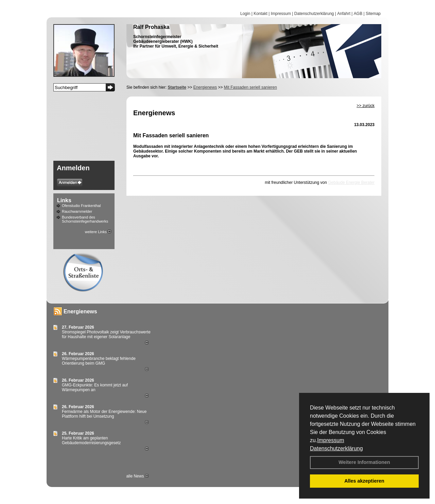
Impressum (330, 440)
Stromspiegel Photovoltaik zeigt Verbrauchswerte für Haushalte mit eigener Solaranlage (106, 334)
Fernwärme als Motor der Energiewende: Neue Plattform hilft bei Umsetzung (104, 414)
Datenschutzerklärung (336, 448)
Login (245, 14)
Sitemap (373, 14)
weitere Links (98, 232)
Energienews (80, 311)
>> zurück (366, 106)
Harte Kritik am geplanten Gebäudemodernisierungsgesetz (91, 440)
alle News (137, 476)
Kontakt (260, 14)
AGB (358, 14)
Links (64, 200)
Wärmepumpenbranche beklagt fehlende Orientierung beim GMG (99, 361)
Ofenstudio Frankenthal (81, 206)
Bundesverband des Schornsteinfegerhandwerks (85, 219)
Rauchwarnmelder (77, 211)
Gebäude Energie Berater (351, 183)
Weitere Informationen (364, 462)
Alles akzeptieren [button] (364, 481)
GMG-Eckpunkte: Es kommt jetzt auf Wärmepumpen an (95, 387)
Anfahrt (344, 14)
